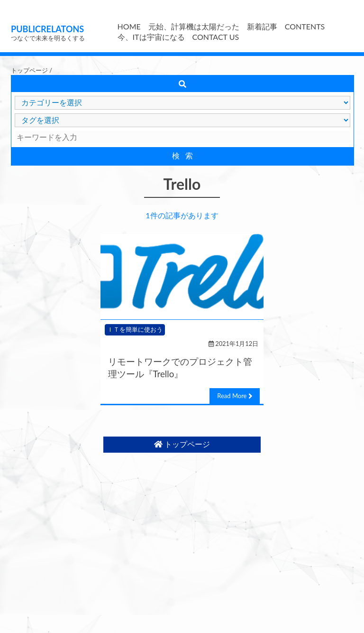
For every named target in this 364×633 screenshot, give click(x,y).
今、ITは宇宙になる (151, 37)
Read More (235, 396)
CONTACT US (216, 37)
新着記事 (262, 26)
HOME (129, 26)
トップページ (29, 70)
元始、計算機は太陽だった (194, 26)
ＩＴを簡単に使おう (135, 329)
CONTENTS (305, 26)
